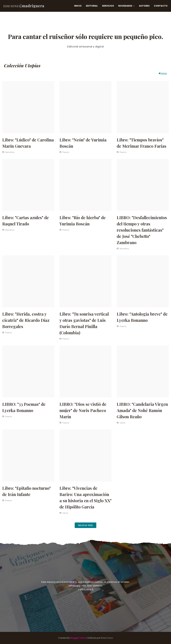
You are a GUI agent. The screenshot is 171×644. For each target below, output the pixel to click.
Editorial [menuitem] (92, 6)
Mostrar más (85, 525)
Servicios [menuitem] (108, 6)
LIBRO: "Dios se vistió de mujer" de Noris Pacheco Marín (83, 410)
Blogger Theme (78, 638)
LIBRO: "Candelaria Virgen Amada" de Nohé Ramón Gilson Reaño (142, 410)
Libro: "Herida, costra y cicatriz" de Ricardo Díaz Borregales (26, 320)
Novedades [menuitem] (125, 6)
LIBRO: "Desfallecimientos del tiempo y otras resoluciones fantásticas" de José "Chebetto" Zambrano (142, 230)
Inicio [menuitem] (78, 6)
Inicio (163, 73)
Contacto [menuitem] (161, 6)
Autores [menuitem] (144, 6)
